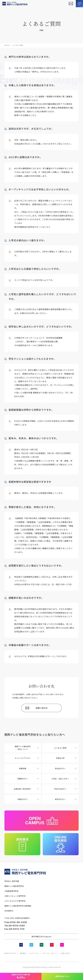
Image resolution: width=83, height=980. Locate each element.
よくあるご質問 (65, 748)
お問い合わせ (66, 953)
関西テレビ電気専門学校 (14, 886)
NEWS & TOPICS (10, 953)
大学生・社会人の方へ (64, 779)
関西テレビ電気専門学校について (27, 748)
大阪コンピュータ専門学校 (15, 896)
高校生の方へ (66, 768)
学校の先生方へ (65, 789)
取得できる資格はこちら (25, 115)
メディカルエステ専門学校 (15, 901)
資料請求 (23, 953)
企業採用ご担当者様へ (26, 789)
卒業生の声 (66, 758)
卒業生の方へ (28, 799)
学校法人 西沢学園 (12, 881)
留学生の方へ (66, 799)
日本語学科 (9, 911)
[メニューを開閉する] (79, 4)
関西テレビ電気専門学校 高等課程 (18, 906)
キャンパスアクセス (27, 758)
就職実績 (29, 768)
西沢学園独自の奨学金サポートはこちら (32, 227)
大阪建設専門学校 (11, 891)
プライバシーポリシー (50, 953)
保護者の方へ (28, 779)
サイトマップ (34, 953)
